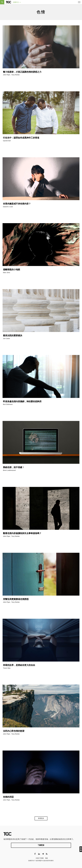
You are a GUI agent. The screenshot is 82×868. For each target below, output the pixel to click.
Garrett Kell (7, 141)
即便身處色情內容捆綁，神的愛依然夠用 (22, 401)
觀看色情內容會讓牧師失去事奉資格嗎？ (22, 533)
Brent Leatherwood (9, 470)
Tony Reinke (16, 75)
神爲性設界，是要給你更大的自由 (19, 665)
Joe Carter (6, 338)
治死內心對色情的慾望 (14, 731)
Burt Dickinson (8, 404)
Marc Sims (7, 273)
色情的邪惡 (8, 797)
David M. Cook (8, 207)
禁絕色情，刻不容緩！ (14, 467)
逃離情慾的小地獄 (12, 270)
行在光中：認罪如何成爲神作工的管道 (21, 138)
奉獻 (46, 858)
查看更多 (41, 818)
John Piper (7, 75)
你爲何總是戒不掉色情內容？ (17, 204)
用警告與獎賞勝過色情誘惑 (16, 599)
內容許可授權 (40, 858)
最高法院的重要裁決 (13, 335)
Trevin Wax (7, 668)
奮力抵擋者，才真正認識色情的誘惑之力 (22, 72)
